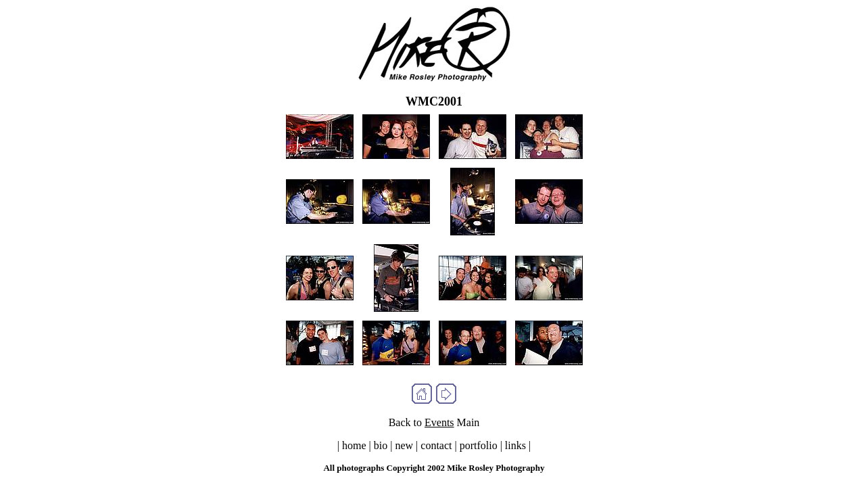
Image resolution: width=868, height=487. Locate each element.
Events (439, 422)
